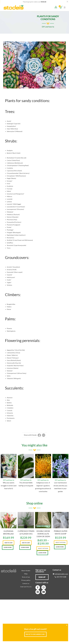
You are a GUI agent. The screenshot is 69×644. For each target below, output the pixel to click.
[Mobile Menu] (65, 7)
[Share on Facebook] (39, 435)
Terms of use (26, 577)
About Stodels (26, 571)
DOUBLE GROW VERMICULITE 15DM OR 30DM (43, 534)
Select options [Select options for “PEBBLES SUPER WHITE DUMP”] (61, 542)
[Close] (67, 625)
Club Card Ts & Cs (26, 587)
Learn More (8, 547)
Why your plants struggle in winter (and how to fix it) (9, 486)
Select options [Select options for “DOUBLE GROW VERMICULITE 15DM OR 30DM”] (43, 548)
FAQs (26, 574)
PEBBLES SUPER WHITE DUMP (61, 532)
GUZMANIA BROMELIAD (8, 532)
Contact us (26, 583)
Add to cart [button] (9, 543)
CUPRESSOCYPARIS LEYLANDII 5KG (26, 532)
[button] (42, 577)
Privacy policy (26, 580)
